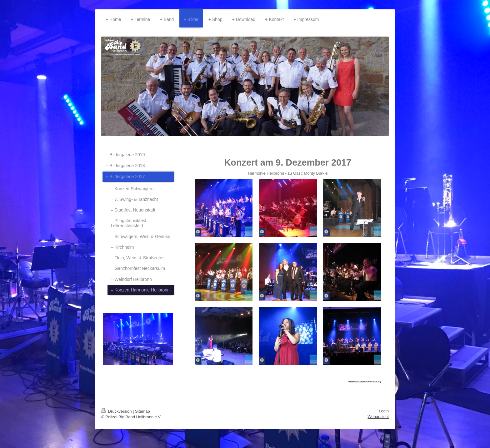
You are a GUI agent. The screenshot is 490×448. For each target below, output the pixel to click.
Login (384, 411)
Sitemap (142, 411)
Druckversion (117, 411)
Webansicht (378, 417)
